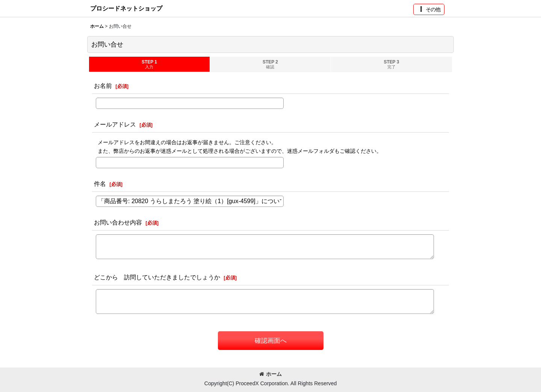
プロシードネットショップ (126, 8)
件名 (100, 184)
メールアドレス (115, 124)
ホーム (270, 374)
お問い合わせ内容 (118, 222)
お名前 (103, 86)
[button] (429, 9)
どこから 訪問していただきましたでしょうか (157, 277)
